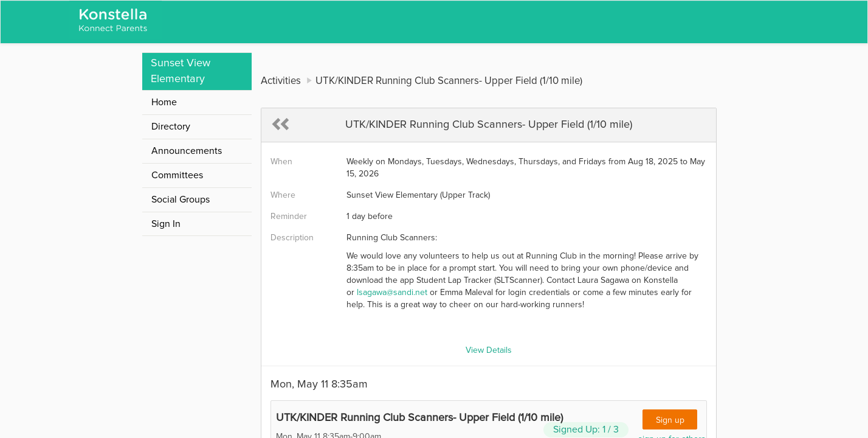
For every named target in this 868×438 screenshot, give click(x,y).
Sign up (670, 420)
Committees (177, 175)
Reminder (289, 217)
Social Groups (181, 200)
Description (292, 238)
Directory (171, 127)
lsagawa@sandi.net (392, 293)
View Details (489, 350)
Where (283, 195)
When (281, 162)
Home (164, 102)
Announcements (187, 151)
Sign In (166, 224)
